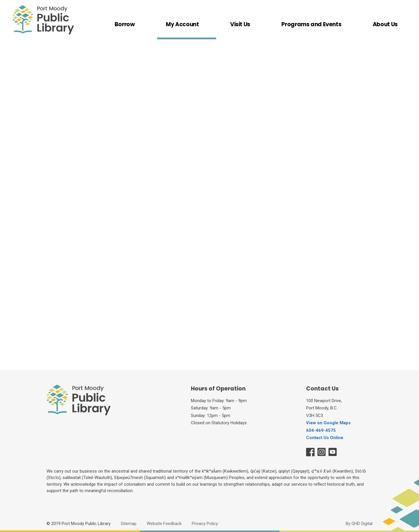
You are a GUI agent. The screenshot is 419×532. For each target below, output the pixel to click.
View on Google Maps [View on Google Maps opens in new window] (328, 423)
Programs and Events (311, 25)
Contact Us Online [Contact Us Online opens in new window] (325, 438)
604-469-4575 (321, 430)
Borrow (125, 25)
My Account (182, 25)
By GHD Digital (359, 524)
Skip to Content (0, 0)
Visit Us (240, 25)
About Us (385, 25)
